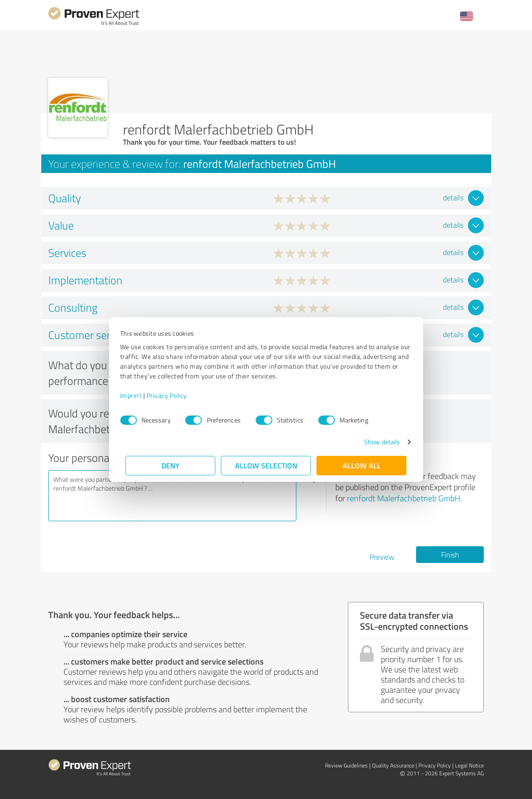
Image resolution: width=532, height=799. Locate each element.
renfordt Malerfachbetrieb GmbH (404, 498)
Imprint (137, 395)
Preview (382, 557)
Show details (376, 442)
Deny (170, 465)
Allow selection (266, 465)
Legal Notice (469, 765)
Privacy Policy (172, 395)
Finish (450, 555)
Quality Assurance (393, 765)
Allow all (362, 465)
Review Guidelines (346, 765)
